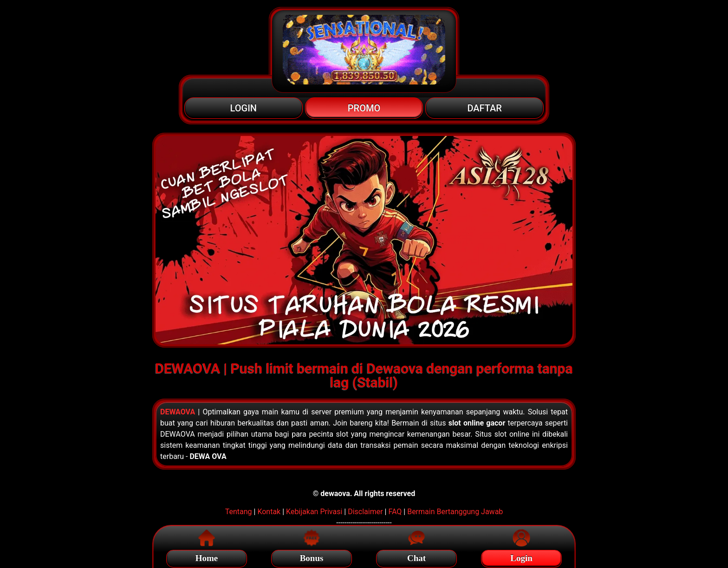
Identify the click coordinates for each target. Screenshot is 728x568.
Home (207, 557)
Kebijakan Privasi (314, 512)
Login (521, 557)
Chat (416, 557)
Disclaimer (365, 512)
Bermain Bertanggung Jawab (455, 512)
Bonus (312, 557)
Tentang (239, 512)
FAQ (395, 512)
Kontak (269, 512)
